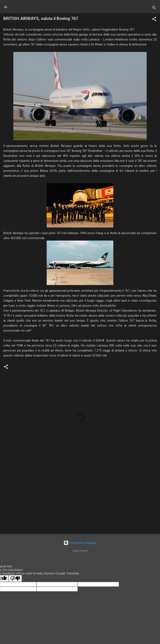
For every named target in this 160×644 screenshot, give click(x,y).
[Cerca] (154, 8)
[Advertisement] (80, 498)
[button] (154, 20)
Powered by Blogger (80, 543)
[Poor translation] (15, 578)
